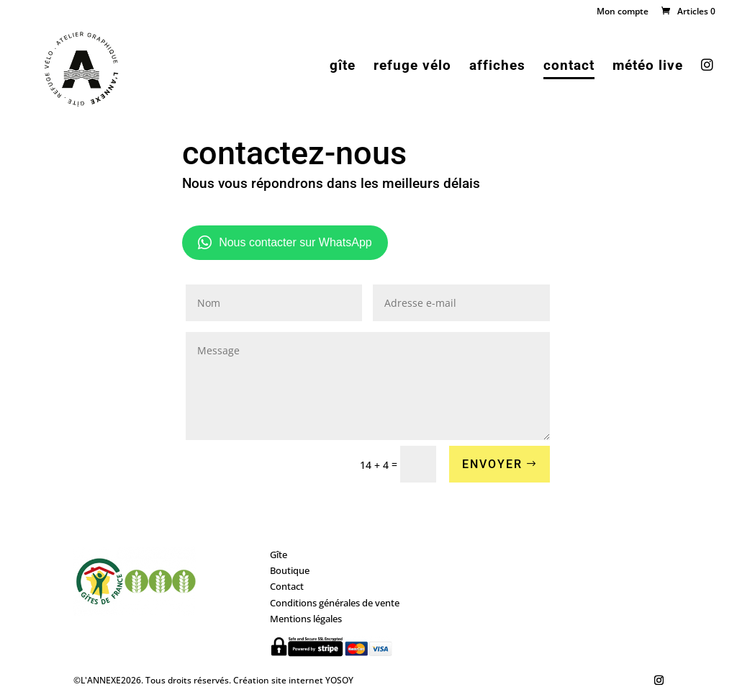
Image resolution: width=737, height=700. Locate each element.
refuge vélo (412, 67)
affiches (497, 67)
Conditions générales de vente (335, 603)
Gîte (279, 555)
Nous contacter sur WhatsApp (285, 243)
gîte (343, 67)
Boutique (290, 570)
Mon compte (623, 12)
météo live (648, 67)
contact (569, 67)
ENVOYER (492, 464)
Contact (287, 586)
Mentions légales (306, 619)
